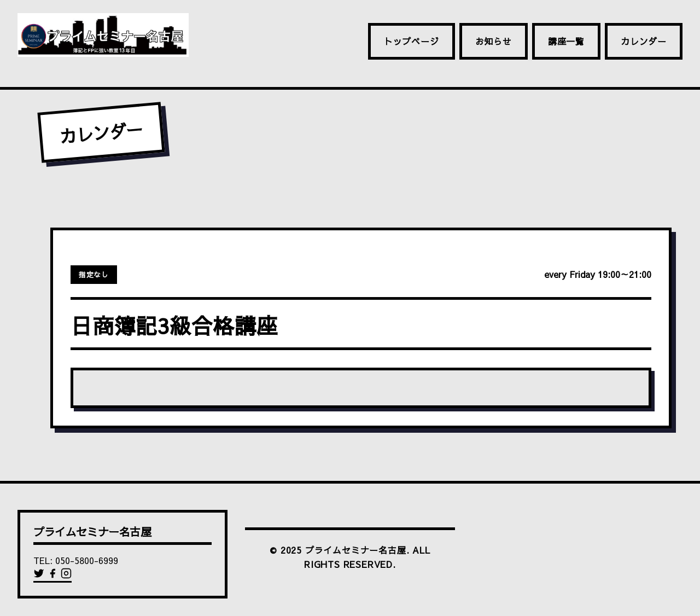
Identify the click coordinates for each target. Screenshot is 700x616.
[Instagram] (66, 576)
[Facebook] (54, 576)
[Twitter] (40, 576)
